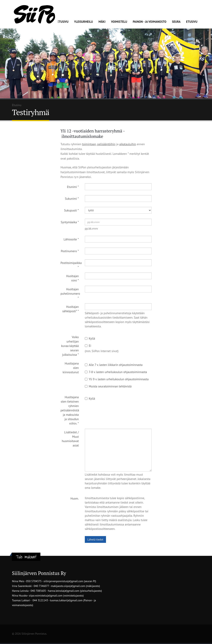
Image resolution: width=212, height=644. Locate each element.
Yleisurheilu (83, 22)
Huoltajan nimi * (72, 278)
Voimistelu (119, 22)
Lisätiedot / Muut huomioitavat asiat (70, 439)
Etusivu (63, 22)
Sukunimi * (72, 199)
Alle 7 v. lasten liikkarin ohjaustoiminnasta (114, 365)
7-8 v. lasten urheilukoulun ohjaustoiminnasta (116, 372)
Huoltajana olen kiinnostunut (71, 368)
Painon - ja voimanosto (150, 22)
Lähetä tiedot (95, 539)
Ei (88, 346)
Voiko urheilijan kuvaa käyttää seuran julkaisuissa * (70, 346)
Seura (176, 22)
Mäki (102, 22)
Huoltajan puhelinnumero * (70, 294)
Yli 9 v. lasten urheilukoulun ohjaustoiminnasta (117, 379)
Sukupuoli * (71, 210)
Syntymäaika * (70, 222)
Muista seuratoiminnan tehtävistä (108, 386)
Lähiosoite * (71, 239)
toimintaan (89, 144)
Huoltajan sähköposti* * (71, 309)
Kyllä (90, 338)
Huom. (75, 498)
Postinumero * (70, 251)
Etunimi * (73, 187)
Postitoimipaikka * (71, 265)
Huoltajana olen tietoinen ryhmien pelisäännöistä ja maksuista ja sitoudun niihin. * (70, 410)
